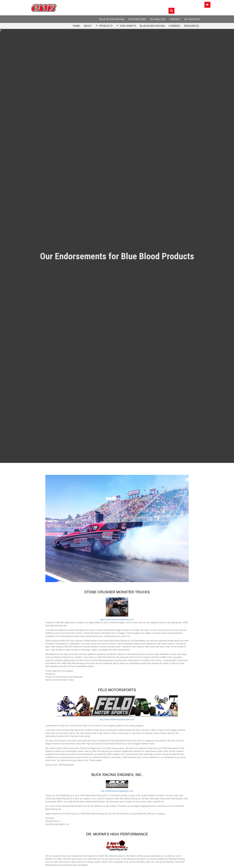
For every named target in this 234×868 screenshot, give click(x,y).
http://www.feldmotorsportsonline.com (117, 719)
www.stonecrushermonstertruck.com (117, 619)
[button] (97, 26)
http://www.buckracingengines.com (117, 791)
